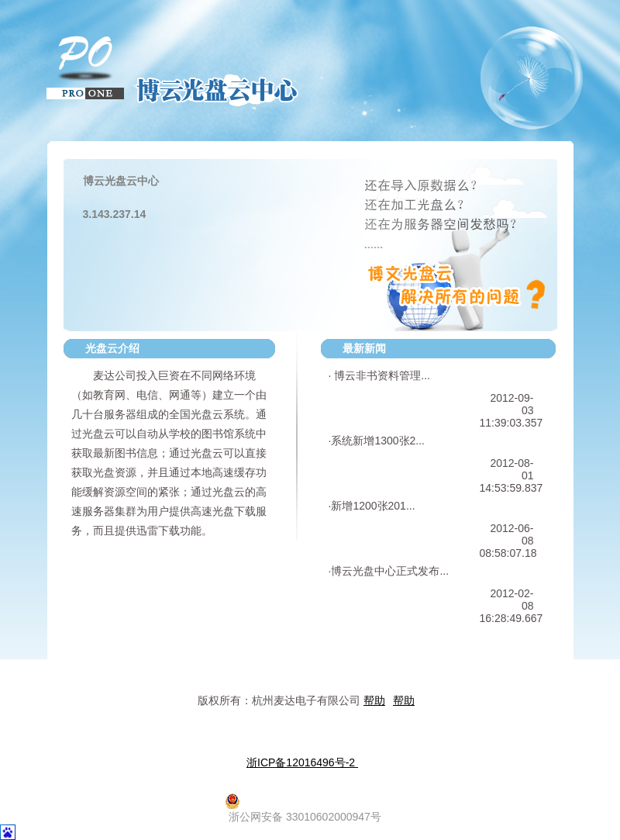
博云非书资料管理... (381, 375)
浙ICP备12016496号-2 (302, 762)
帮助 (374, 700)
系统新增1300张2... (378, 441)
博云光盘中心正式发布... (390, 571)
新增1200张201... (373, 506)
